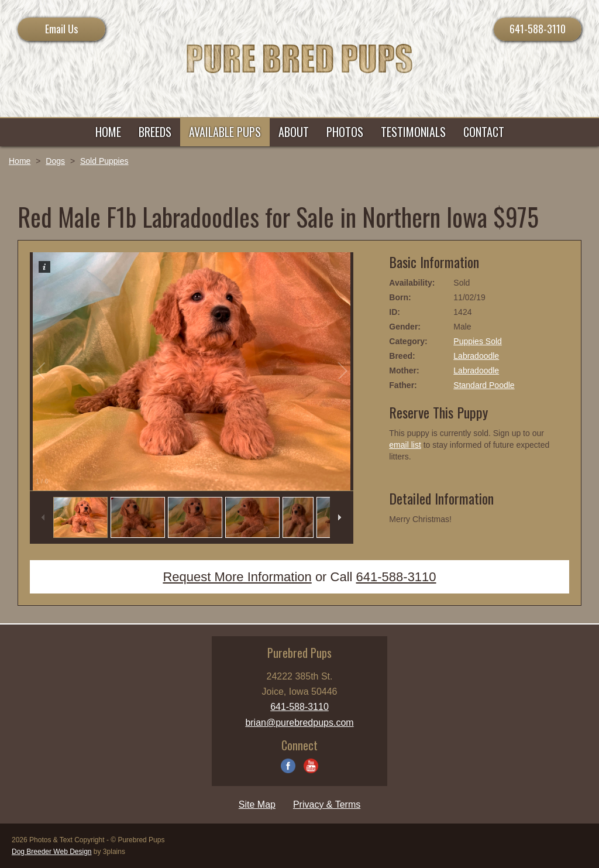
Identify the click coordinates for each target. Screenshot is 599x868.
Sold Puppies (104, 161)
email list (405, 445)
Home (20, 161)
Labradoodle (476, 356)
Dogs (55, 161)
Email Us (61, 29)
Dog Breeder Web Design (52, 852)
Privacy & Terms (327, 804)
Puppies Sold (478, 341)
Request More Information (237, 577)
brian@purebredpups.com (299, 723)
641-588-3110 (538, 29)
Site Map (257, 804)
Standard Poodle (484, 385)
